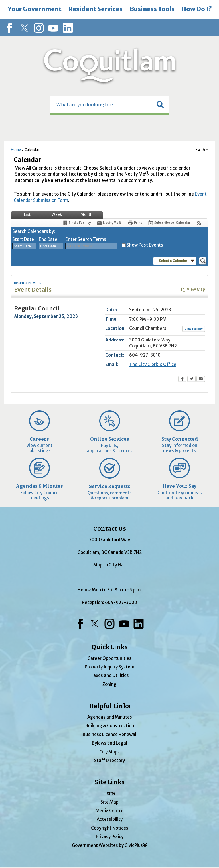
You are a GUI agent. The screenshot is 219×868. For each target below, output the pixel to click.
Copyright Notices (110, 828)
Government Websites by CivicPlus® (109, 845)
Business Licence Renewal (109, 734)
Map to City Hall (109, 565)
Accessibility (110, 819)
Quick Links (110, 647)
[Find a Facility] (76, 223)
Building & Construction (110, 726)
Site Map (109, 802)
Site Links (109, 782)
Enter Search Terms (86, 239)
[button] (160, 105)
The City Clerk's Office (153, 364)
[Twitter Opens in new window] (191, 379)
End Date (48, 239)
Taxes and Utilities (110, 675)
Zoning (109, 684)
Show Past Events (145, 245)
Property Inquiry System (109, 667)
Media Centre (109, 811)
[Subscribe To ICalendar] (169, 223)
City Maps (109, 752)
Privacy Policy (110, 837)
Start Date (23, 239)
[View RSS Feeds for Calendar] (199, 223)
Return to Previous (28, 283)
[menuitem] (35, 9)
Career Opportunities (109, 658)
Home (16, 150)
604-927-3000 (121, 602)
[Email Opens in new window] (201, 379)
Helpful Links (110, 706)
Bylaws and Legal (109, 743)
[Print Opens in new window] (135, 223)
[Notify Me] (109, 223)
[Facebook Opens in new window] (182, 379)
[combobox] (24, 246)
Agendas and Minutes (110, 717)
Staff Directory (109, 760)
